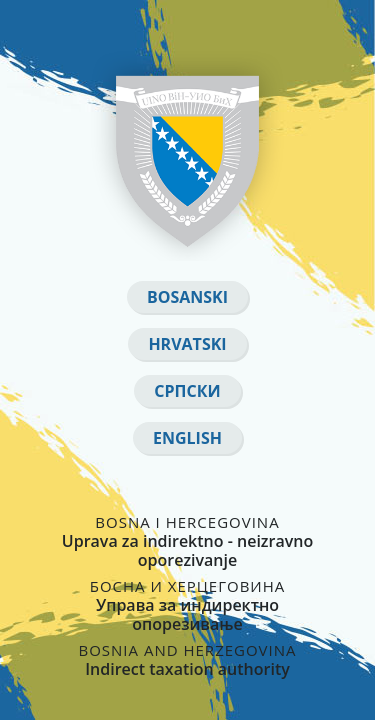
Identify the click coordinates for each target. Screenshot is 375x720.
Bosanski (187, 297)
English (187, 438)
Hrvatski (187, 344)
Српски (187, 391)
